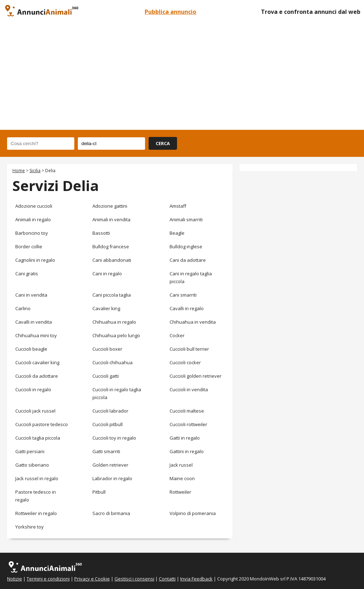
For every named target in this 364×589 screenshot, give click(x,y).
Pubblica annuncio (170, 12)
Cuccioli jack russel (35, 411)
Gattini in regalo (187, 451)
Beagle (177, 233)
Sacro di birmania (111, 513)
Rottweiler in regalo (36, 513)
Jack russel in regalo (37, 478)
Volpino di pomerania (193, 513)
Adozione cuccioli (34, 206)
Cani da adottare (188, 260)
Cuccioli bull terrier (189, 349)
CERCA (163, 143)
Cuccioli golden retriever (196, 376)
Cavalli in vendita (34, 322)
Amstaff (178, 206)
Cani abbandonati (112, 260)
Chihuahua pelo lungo (116, 335)
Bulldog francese (111, 246)
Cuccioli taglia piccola (38, 438)
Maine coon (182, 478)
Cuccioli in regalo (33, 389)
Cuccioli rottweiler (188, 424)
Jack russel (181, 465)
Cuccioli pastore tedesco (42, 424)
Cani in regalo (107, 274)
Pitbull (99, 492)
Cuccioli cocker (185, 362)
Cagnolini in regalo (35, 260)
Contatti (167, 579)
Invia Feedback (196, 579)
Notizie (15, 579)
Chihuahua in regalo (114, 322)
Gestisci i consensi (134, 579)
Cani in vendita (31, 295)
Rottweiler (180, 492)
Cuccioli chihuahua (113, 362)
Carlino (23, 308)
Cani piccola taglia (112, 295)
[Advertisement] (182, 76)
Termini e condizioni (48, 579)
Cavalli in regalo (187, 308)
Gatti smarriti (106, 451)
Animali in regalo (33, 219)
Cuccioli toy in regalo (114, 438)
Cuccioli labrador (110, 411)
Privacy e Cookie (92, 579)
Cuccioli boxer (107, 349)
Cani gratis (27, 274)
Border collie (29, 246)
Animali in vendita (111, 219)
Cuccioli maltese (187, 411)
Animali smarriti (186, 219)
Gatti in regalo (185, 438)
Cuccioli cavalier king (37, 362)
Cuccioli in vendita (189, 389)
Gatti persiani (30, 451)
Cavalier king (106, 308)
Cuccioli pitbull (108, 424)
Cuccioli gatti (106, 376)
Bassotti (101, 233)
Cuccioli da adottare (37, 376)
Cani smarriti (183, 295)
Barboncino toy (32, 233)
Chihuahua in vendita (193, 322)
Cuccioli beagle (31, 349)
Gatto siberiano (32, 465)
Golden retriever (110, 465)
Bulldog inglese (186, 246)
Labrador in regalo (112, 478)
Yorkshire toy (30, 527)
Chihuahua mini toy (36, 335)
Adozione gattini (110, 206)
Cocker (177, 335)
